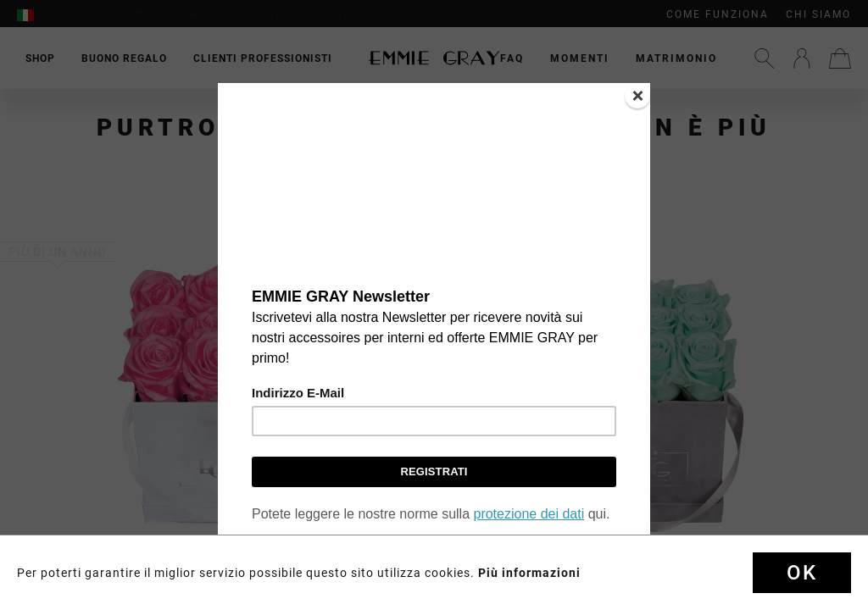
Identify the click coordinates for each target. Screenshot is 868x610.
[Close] (637, 96)
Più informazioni (529, 573)
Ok (802, 573)
